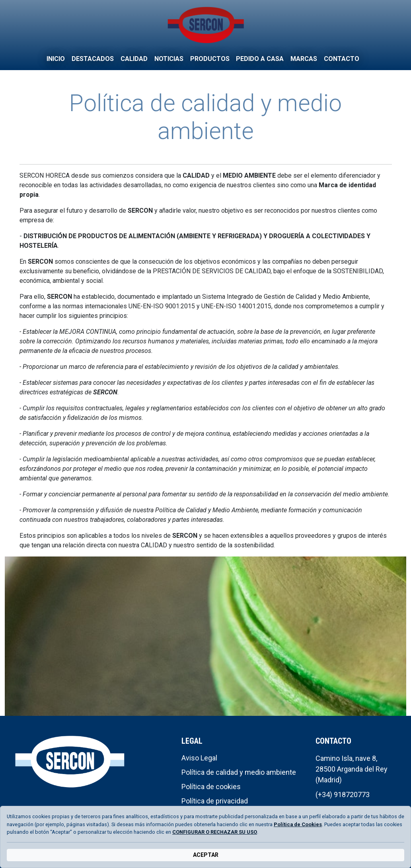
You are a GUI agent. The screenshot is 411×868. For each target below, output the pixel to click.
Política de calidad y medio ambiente (239, 772)
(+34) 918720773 (343, 795)
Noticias (169, 59)
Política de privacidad (215, 801)
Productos (210, 59)
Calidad (134, 59)
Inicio (56, 59)
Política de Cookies (298, 824)
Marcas (304, 59)
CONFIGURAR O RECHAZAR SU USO (215, 832)
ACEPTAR (206, 855)
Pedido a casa (260, 59)
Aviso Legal (199, 758)
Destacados (93, 59)
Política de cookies (211, 787)
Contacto (342, 59)
